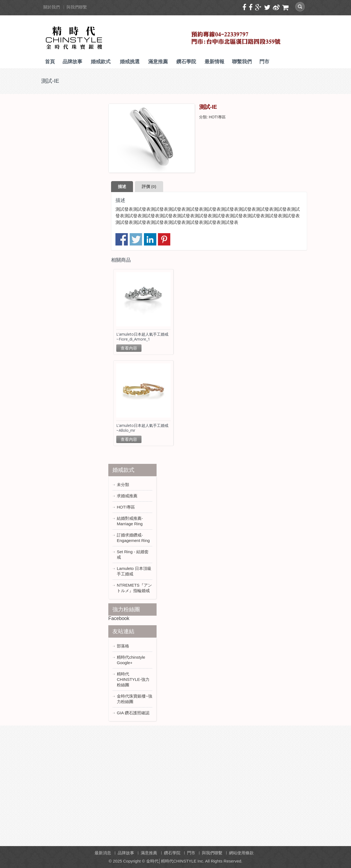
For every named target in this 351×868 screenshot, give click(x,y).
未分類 (123, 485)
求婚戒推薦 (127, 496)
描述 (122, 186)
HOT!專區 (217, 117)
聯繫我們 (242, 62)
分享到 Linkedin (150, 239)
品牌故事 (72, 62)
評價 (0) (149, 186)
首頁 (50, 62)
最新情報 (214, 62)
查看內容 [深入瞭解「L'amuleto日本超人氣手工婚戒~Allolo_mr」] (129, 439)
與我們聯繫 (77, 7)
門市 (264, 62)
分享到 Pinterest (164, 239)
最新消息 (103, 853)
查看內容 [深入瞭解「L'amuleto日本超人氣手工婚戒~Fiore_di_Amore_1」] (129, 348)
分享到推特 (136, 239)
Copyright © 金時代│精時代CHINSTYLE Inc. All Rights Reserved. (183, 861)
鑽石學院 (186, 62)
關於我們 (52, 7)
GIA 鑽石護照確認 (133, 713)
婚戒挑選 (130, 62)
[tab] (122, 187)
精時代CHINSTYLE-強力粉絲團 (133, 679)
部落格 (123, 646)
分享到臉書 (122, 239)
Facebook (119, 618)
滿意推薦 (158, 62)
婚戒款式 (101, 62)
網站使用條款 (241, 853)
